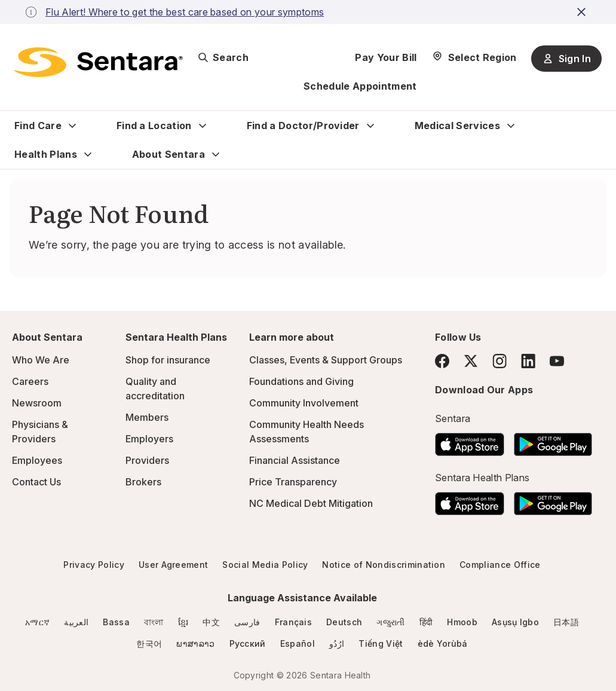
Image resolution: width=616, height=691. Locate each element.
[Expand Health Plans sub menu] (88, 154)
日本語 (566, 622)
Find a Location (154, 126)
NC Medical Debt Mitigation (311, 503)
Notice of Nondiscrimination (384, 565)
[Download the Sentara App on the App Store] (470, 441)
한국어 (149, 643)
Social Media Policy (265, 565)
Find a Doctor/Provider (303, 126)
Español (298, 643)
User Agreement (173, 565)
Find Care (38, 126)
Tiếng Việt (381, 643)
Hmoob (462, 622)
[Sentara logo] (99, 62)
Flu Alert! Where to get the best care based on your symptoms (185, 12)
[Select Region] (474, 57)
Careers (30, 381)
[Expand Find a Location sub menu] (203, 126)
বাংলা (154, 622)
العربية (76, 622)
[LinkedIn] (528, 361)
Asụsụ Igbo (515, 622)
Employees (37, 460)
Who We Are (41, 360)
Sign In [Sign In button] (566, 59)
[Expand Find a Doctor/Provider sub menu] (370, 126)
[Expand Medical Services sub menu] (511, 126)
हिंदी (426, 622)
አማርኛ (37, 622)
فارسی (247, 622)
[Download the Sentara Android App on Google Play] (553, 441)
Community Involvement (304, 403)
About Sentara (168, 154)
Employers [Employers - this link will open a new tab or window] (149, 439)
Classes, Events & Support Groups (326, 360)
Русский (248, 643)
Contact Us (36, 482)
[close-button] (583, 12)
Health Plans (46, 154)
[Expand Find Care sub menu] (72, 126)
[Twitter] (471, 361)
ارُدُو (337, 643)
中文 (211, 622)
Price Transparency (293, 482)
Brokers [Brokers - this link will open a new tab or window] (143, 482)
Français (294, 622)
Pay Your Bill (386, 57)
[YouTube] (557, 361)
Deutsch (344, 622)
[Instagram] (499, 361)
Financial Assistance (295, 460)
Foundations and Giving (301, 381)
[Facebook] (442, 361)
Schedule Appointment (360, 86)
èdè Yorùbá (443, 643)
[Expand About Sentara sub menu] (216, 154)
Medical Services (457, 126)
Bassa (116, 622)
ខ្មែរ (183, 622)
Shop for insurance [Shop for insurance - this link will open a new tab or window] (168, 360)
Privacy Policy (94, 565)
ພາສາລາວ (195, 643)
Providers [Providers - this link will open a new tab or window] (147, 460)
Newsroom (37, 403)
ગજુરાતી (390, 622)
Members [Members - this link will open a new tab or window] (147, 417)
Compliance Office (500, 565)
